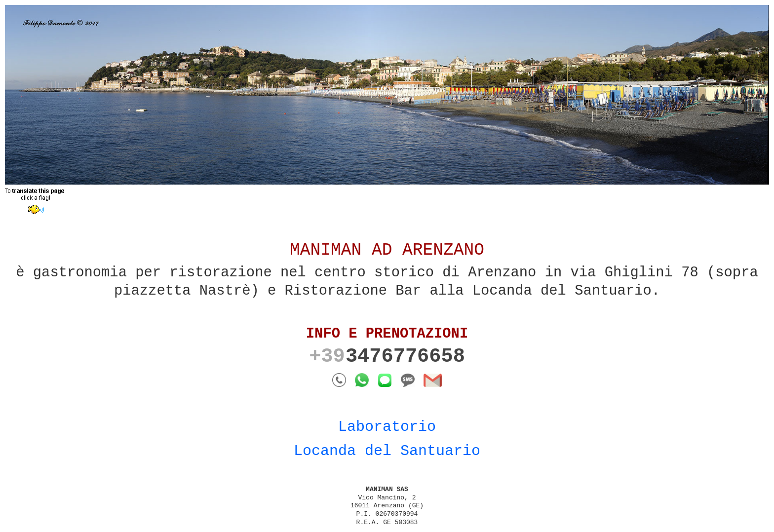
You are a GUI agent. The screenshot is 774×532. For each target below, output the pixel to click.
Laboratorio (387, 427)
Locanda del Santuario (387, 451)
